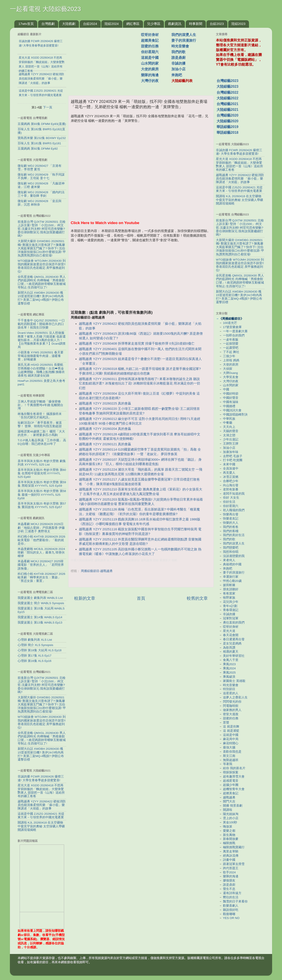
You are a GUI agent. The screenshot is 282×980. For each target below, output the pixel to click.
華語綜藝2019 (227, 127)
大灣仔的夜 (150, 81)
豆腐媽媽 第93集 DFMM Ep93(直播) (42, 124)
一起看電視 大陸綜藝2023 (45, 9)
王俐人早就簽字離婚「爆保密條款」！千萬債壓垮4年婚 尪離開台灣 (40, 405)
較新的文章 (85, 598)
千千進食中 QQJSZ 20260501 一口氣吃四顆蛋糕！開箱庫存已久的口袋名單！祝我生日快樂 (41, 324)
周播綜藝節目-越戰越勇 (97, 571)
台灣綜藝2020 (227, 115)
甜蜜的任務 (150, 46)
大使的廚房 (150, 69)
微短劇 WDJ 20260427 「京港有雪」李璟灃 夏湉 (40, 168)
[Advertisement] (106, 59)
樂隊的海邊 (150, 75)
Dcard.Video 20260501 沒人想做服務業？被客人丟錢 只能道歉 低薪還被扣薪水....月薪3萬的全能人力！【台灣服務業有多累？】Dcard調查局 (42, 340)
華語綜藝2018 (227, 133)
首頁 (141, 598)
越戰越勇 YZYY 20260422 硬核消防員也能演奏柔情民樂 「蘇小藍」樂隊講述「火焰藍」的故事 (42, 805)
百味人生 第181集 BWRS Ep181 (39, 143)
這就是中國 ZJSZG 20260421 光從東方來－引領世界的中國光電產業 (41, 816)
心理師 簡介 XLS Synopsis (35, 645)
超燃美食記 (150, 40)
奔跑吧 (177, 75)
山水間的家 (150, 63)
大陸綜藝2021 (227, 110)
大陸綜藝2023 (227, 86)
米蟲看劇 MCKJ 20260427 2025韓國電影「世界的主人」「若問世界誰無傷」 (41, 565)
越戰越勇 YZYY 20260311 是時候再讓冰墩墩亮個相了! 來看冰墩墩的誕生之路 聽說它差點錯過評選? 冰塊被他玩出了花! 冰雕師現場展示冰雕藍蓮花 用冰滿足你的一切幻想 (139, 384)
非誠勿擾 (178, 63)
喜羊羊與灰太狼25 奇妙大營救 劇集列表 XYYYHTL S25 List (42, 463)
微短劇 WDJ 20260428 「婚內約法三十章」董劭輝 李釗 (41, 194)
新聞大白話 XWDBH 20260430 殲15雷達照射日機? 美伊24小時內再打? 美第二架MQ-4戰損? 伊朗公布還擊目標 (41, 298)
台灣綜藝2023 (227, 81)
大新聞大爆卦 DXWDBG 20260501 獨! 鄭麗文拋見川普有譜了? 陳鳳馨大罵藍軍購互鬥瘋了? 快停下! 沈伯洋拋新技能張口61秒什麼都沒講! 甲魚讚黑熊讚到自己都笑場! (42, 248)
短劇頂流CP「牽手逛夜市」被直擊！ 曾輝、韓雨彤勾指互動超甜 (40, 424)
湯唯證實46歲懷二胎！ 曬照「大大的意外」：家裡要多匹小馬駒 (41, 433)
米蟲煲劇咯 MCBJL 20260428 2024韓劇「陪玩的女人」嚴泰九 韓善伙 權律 (41, 552)
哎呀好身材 (150, 35)
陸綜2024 (112, 24)
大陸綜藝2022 (227, 98)
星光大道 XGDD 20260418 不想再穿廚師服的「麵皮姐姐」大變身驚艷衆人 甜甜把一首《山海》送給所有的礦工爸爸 (41, 791)
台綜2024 (90, 24)
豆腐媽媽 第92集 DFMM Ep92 (38, 149)
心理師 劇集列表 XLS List (35, 640)
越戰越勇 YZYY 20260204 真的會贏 (105, 429)
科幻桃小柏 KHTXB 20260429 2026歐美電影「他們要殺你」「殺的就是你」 (41, 540)
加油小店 (178, 69)
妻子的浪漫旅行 (184, 40)
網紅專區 (133, 24)
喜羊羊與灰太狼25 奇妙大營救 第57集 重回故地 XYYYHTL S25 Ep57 (42, 505)
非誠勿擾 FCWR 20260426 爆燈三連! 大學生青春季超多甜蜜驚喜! (41, 778)
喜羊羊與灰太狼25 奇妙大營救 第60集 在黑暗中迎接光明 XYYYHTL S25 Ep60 (42, 473)
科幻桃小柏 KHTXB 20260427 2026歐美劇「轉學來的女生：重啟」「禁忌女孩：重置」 (41, 577)
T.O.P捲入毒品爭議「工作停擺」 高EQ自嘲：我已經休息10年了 (42, 442)
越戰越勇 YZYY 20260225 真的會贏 (105, 403)
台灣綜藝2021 (227, 104)
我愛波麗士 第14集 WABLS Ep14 (40, 617)
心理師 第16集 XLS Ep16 (34, 661)
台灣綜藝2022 (227, 92)
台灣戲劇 (48, 24)
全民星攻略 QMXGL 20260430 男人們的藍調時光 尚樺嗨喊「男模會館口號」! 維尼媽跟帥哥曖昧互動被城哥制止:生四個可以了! (42, 282)
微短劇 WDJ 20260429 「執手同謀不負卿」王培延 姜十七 (41, 176)
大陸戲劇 (69, 24)
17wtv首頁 (26, 24)
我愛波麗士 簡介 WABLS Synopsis (41, 603)
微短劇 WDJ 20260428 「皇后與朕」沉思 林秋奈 (40, 203)
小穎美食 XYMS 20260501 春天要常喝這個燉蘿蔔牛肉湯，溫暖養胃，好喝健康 (41, 356)
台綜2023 (217, 24)
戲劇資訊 (175, 24)
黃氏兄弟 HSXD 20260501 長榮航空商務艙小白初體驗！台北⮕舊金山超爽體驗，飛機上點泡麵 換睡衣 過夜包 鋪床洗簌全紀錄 (41, 370)
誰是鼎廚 (178, 58)
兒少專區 (154, 24)
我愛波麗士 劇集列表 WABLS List (40, 598)
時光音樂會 (180, 46)
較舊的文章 (197, 598)
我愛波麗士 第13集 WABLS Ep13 (40, 623)
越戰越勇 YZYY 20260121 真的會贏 (105, 444)
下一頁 (48, 107)
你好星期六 (150, 52)
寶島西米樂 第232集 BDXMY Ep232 (42, 138)
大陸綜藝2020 (227, 121)
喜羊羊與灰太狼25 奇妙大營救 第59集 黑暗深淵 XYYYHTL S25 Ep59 (42, 484)
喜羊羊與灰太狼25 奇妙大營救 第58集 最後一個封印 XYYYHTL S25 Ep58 (42, 495)
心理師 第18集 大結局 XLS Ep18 (40, 650)
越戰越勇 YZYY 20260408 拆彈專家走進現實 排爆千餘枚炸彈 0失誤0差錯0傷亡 (137, 343)
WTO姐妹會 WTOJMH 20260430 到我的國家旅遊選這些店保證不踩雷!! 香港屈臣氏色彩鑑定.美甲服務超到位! (42, 266)
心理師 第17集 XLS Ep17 (34, 656)
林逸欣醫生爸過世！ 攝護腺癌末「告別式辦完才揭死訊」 (40, 416)
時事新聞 (196, 24)
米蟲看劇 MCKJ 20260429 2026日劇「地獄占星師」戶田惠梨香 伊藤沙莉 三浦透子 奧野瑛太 (41, 528)
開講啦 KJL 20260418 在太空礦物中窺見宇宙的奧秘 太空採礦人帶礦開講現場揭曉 (41, 826)
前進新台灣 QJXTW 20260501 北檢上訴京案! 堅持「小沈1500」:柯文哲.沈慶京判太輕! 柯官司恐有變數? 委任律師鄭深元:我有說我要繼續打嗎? (42, 229)
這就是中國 (150, 58)
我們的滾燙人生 (184, 35)
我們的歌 (178, 52)
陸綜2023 (238, 24)
